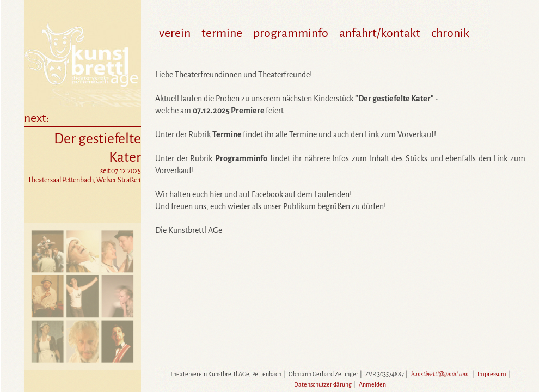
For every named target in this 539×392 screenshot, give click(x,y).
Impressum (492, 374)
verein (175, 33)
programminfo (291, 33)
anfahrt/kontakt (380, 33)
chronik (450, 33)
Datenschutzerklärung (323, 384)
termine (222, 33)
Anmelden (372, 384)
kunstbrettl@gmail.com (440, 374)
